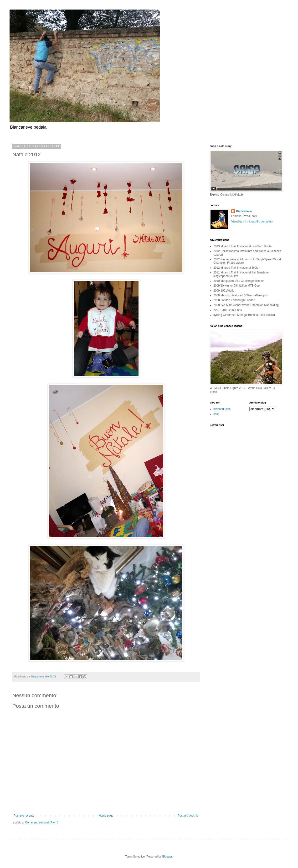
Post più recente (24, 816)
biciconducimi (222, 409)
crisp (216, 414)
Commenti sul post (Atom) (42, 823)
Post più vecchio (188, 816)
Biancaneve (244, 211)
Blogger (167, 857)
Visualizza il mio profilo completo (252, 222)
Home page (106, 816)
